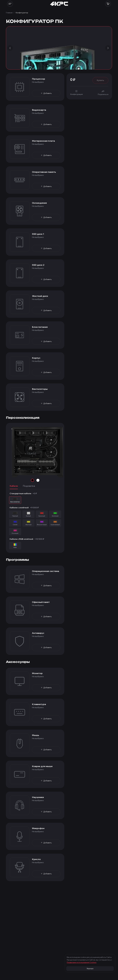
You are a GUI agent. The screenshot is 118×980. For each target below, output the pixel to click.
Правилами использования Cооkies (82, 962)
